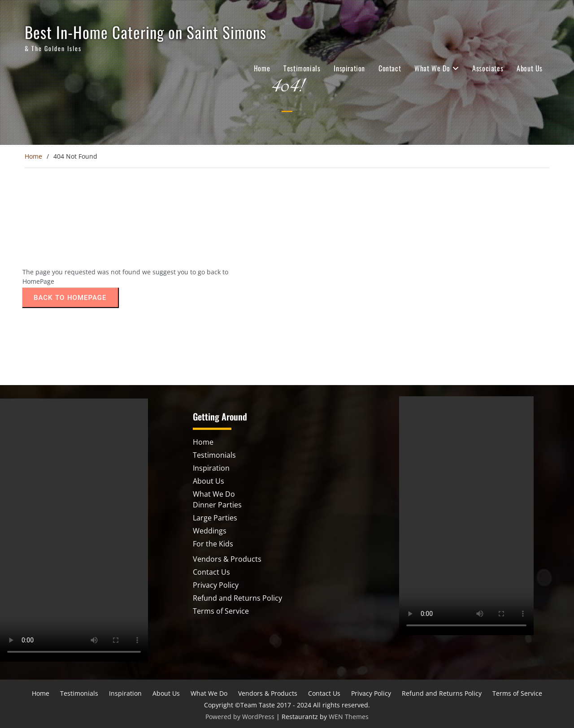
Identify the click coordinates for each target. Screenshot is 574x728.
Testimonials (302, 68)
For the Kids (213, 544)
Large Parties (215, 518)
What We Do (432, 68)
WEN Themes (349, 717)
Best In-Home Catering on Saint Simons (146, 32)
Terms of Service (221, 611)
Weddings (210, 531)
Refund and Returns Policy (237, 598)
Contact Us (211, 572)
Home (262, 68)
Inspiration (349, 68)
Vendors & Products (227, 559)
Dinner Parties (217, 505)
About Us (530, 68)
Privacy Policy (216, 585)
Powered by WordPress (240, 717)
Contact (390, 68)
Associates (488, 68)
